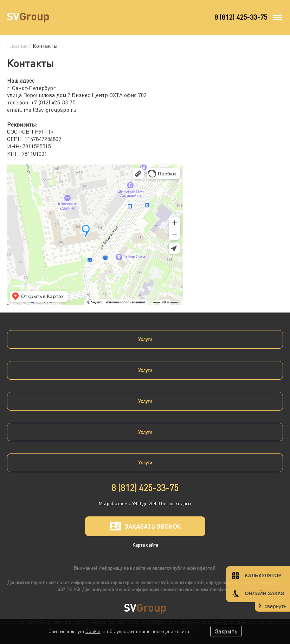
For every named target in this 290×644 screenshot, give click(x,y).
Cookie (93, 631)
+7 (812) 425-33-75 (53, 102)
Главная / (20, 46)
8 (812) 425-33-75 (241, 17)
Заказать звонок (145, 526)
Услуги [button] (145, 339)
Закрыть (226, 631)
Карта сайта (145, 545)
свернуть (276, 606)
